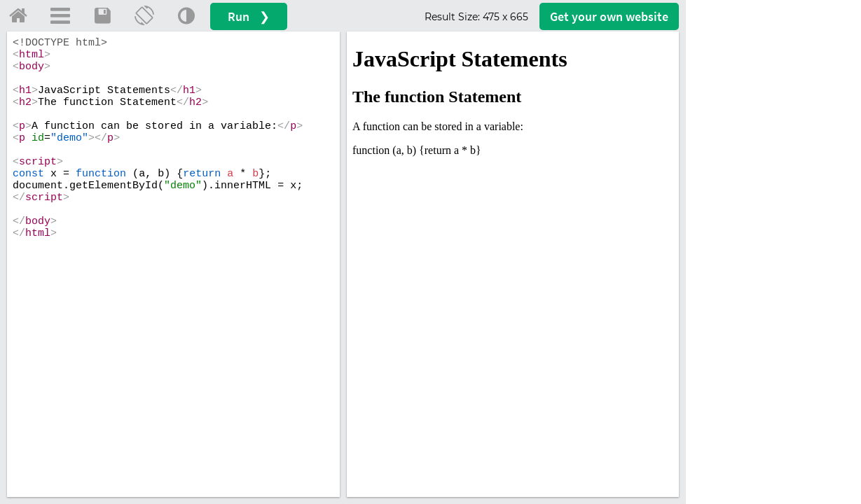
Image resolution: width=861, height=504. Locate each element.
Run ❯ (249, 16)
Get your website (609, 16)
